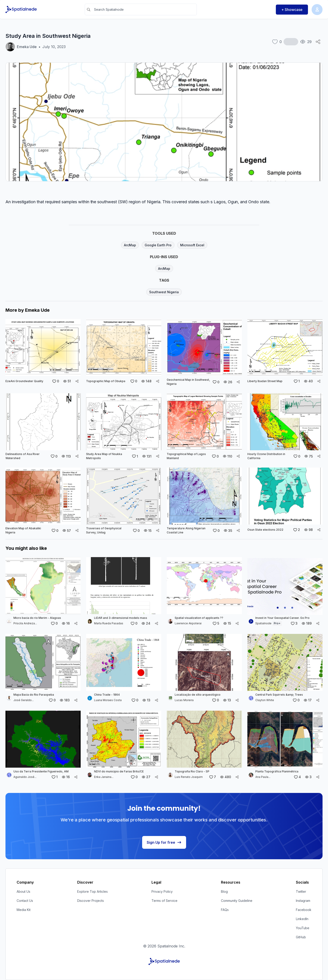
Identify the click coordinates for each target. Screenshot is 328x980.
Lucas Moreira (184, 700)
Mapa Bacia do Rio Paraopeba (34, 695)
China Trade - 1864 (107, 695)
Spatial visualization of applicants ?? (199, 618)
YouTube (303, 928)
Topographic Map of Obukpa (106, 381)
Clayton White (265, 700)
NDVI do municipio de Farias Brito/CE (119, 771)
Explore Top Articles (92, 891)
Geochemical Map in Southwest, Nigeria (188, 382)
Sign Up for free (164, 842)
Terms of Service (164, 901)
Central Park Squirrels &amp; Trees (279, 695)
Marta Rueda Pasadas (109, 623)
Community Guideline (237, 901)
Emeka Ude (27, 47)
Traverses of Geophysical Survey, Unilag (104, 530)
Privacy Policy (162, 891)
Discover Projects (91, 901)
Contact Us (25, 901)
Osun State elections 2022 (265, 530)
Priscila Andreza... (25, 623)
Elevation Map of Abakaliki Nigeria (23, 530)
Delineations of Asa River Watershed (23, 456)
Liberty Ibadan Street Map (265, 381)
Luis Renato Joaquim (189, 777)
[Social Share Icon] (318, 42)
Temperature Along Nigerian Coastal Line (186, 530)
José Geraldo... (24, 700)
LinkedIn (302, 919)
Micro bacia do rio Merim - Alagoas (37, 618)
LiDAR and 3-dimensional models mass (121, 618)
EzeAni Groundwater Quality (24, 381)
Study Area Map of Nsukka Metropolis (104, 456)
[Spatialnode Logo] (22, 10)
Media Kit (24, 910)
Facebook (304, 910)
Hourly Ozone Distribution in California (266, 456)
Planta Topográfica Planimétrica (277, 771)
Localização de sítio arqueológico (198, 695)
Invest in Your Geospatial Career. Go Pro (282, 618)
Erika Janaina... (104, 777)
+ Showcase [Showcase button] (292, 10)
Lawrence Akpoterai (188, 623)
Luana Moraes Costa (108, 700)
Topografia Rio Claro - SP (192, 771)
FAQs (225, 910)
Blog (224, 891)
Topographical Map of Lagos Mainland (186, 456)
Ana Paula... (263, 777)
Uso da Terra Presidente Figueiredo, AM (41, 771)
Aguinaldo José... (25, 777)
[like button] (277, 42)
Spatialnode (269, 623)
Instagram (303, 901)
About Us (23, 891)
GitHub (301, 937)
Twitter (301, 891)
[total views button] (306, 42)
